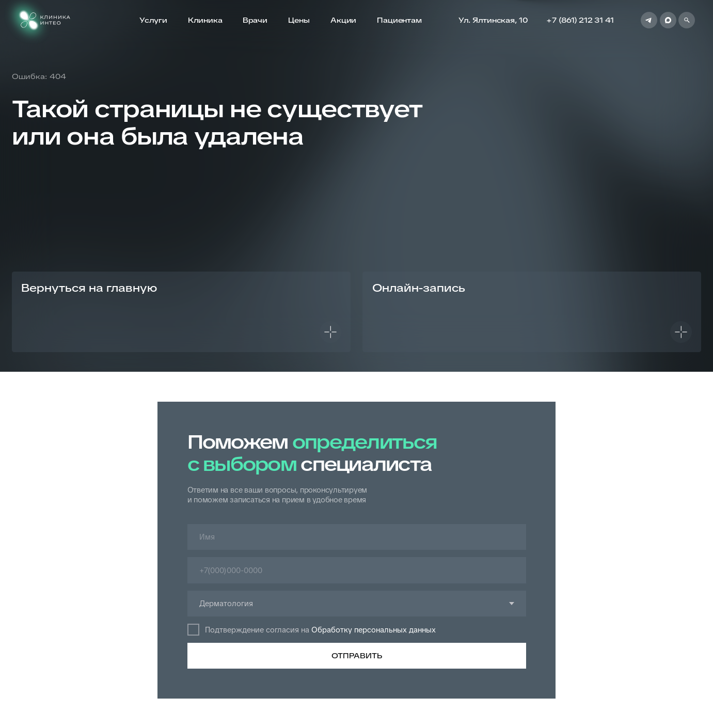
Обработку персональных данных (374, 630)
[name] (357, 537)
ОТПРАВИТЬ (357, 656)
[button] (532, 312)
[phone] (357, 570)
